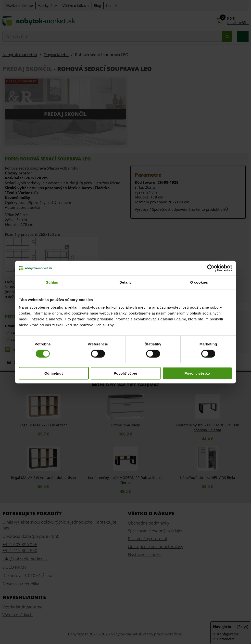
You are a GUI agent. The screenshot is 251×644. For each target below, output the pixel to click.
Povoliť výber (125, 373)
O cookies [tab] (199, 282)
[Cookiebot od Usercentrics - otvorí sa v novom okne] (211, 268)
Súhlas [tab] (52, 282)
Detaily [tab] (125, 282)
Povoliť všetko (197, 373)
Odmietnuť (54, 373)
